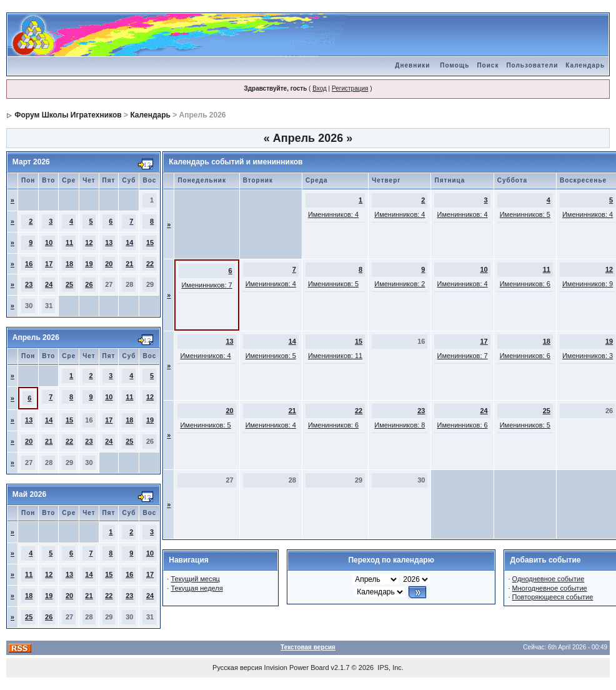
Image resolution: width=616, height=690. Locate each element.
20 (109, 264)
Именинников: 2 (400, 284)
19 (89, 264)
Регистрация (350, 88)
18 (69, 264)
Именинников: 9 (588, 284)
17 (49, 264)
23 (29, 284)
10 (49, 242)
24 (49, 284)
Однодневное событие (549, 579)
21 (129, 264)
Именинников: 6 (525, 284)
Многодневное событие (550, 588)
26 (89, 284)
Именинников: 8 (400, 425)
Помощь (455, 65)
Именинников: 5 (525, 214)
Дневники (412, 65)
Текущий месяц (195, 579)
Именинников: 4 (333, 214)
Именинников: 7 (206, 285)
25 (69, 284)
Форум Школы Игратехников (68, 115)
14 (129, 242)
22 (150, 264)
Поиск (488, 65)
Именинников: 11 (335, 356)
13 (109, 242)
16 (29, 264)
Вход (320, 88)
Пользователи (532, 65)
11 (69, 242)
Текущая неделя (196, 588)
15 (150, 242)
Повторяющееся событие (553, 597)
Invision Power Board (297, 667)
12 (89, 242)
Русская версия (237, 667)
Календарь (585, 65)
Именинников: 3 (588, 356)
